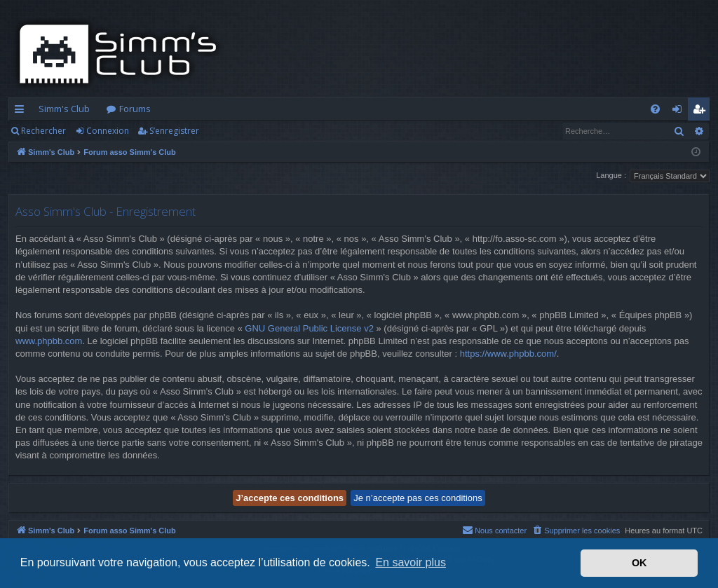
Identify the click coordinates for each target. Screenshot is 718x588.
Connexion (108, 131)
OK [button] (639, 563)
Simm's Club (64, 109)
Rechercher (43, 131)
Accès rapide (22, 111)
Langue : (611, 175)
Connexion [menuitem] (680, 111)
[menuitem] (655, 109)
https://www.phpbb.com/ (508, 354)
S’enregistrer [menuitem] (702, 111)
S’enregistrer (174, 131)
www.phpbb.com (49, 341)
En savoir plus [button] (411, 562)
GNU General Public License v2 (309, 328)
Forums (135, 109)
